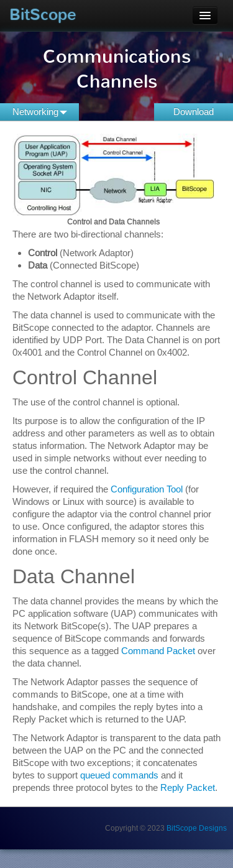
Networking (40, 112)
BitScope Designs (197, 828)
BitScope (43, 15)
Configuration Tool (147, 489)
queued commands (119, 775)
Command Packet (158, 651)
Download (194, 112)
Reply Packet (188, 787)
